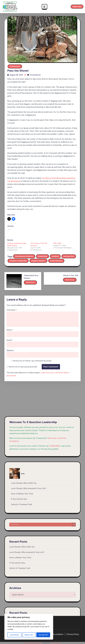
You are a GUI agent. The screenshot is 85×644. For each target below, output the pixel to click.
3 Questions (15, 66)
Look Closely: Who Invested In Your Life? (29, 609)
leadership (43, 256)
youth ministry (56, 261)
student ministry (38, 261)
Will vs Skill (57, 243)
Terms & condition (55, 634)
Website (10, 350)
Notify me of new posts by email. (23, 367)
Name (10, 330)
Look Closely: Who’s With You (24, 603)
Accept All (43, 635)
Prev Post (31, 283)
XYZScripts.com (56, 643)
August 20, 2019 (16, 75)
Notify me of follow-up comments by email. (32, 361)
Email (10, 340)
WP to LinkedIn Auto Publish (33, 643)
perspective (69, 256)
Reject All (29, 635)
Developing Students (24, 256)
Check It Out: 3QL (71, 275)
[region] (29, 627)
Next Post (70, 280)
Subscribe (77, 7)
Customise (14, 635)
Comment (12, 310)
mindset (55, 256)
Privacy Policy (73, 634)
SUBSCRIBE (55, 566)
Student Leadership (18, 261)
